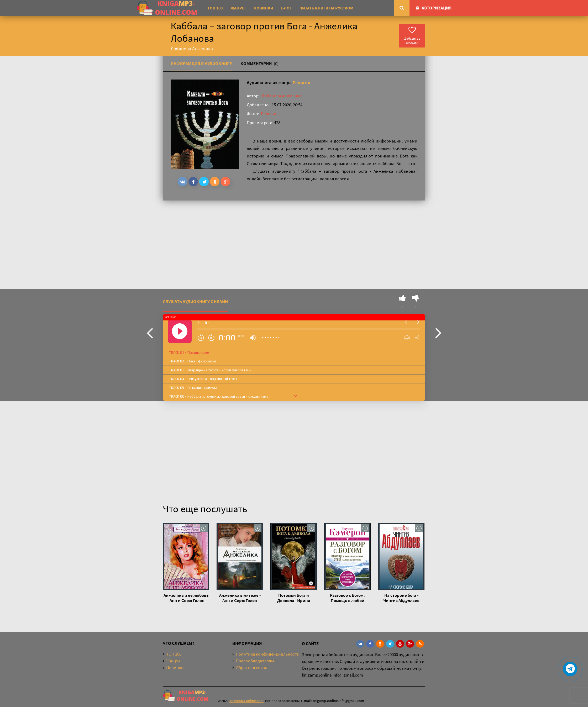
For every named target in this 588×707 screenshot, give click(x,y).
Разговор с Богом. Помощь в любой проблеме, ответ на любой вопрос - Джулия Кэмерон (347, 598)
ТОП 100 (215, 8)
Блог (286, 8)
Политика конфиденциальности (268, 654)
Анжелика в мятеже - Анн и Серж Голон (240, 598)
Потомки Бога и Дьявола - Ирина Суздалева (294, 598)
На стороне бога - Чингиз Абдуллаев (401, 598)
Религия (301, 83)
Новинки (263, 8)
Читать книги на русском (326, 8)
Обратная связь (251, 668)
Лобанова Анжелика (282, 96)
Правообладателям (255, 661)
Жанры (238, 8)
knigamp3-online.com (246, 701)
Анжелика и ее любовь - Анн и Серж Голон (186, 598)
